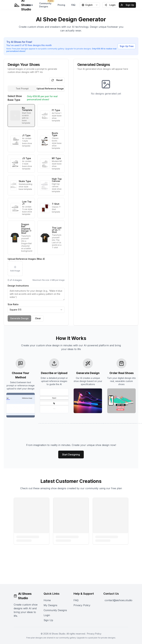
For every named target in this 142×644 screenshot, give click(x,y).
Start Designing (71, 455)
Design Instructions (18, 286)
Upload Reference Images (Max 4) (26, 259)
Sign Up (127, 5)
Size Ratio (13, 304)
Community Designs (46, 4)
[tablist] (36, 89)
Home (30, 5)
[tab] (50, 89)
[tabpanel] (36, 208)
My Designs (50, 605)
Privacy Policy (82, 605)
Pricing (61, 5)
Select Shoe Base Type (15, 98)
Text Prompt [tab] (22, 89)
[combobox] (90, 5)
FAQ (73, 5)
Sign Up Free (127, 46)
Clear (38, 318)
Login (110, 5)
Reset (57, 80)
